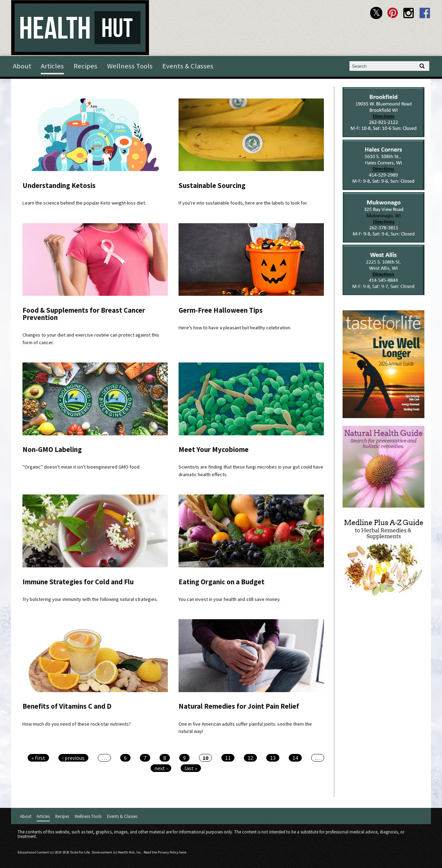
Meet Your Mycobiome (214, 450)
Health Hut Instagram (409, 13)
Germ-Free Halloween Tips (221, 310)
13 (273, 758)
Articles (52, 66)
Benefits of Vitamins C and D (67, 706)
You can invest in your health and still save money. (229, 599)
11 (228, 758)
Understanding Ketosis (59, 186)
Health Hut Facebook (425, 13)
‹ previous (73, 758)
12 (250, 758)
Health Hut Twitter (376, 13)
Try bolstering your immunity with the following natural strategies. (90, 599)
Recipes (85, 66)
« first (38, 758)
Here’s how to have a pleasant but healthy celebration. (235, 328)
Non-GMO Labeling (52, 450)
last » (191, 768)
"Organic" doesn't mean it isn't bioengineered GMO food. (81, 467)
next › (161, 768)
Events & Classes (188, 66)
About (22, 66)
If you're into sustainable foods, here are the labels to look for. (243, 203)
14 (295, 758)
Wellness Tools (130, 66)
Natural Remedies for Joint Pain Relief (239, 706)
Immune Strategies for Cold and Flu (78, 582)
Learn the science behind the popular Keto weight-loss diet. (84, 203)
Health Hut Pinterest (392, 13)
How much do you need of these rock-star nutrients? (77, 724)
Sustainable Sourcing (212, 186)
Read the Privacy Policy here (165, 852)
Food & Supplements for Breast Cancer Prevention (84, 314)
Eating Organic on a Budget (222, 582)
